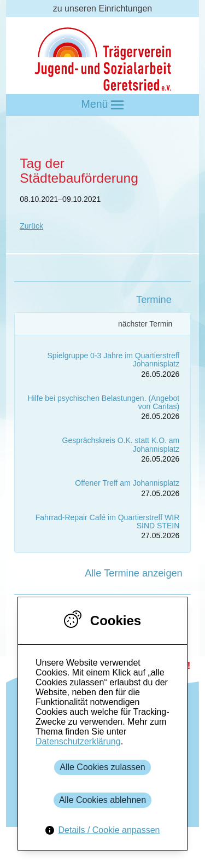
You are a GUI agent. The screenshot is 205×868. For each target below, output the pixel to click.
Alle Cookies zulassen (102, 767)
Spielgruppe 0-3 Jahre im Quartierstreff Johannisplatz (114, 360)
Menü (103, 105)
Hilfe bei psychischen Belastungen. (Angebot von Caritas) (103, 402)
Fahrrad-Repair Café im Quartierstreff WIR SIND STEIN (107, 522)
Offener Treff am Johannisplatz (127, 483)
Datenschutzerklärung (78, 741)
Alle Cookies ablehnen (102, 800)
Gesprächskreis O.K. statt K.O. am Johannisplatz (121, 444)
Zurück (31, 226)
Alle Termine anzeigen (134, 573)
